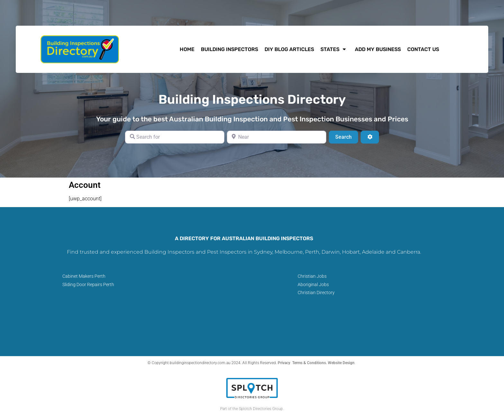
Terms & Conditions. (310, 363)
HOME (187, 49)
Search (347, 136)
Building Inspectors (230, 49)
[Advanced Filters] (370, 137)
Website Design (341, 363)
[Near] (277, 137)
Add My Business (378, 49)
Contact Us (423, 49)
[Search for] (175, 137)
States (334, 49)
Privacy (284, 363)
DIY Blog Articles (289, 49)
